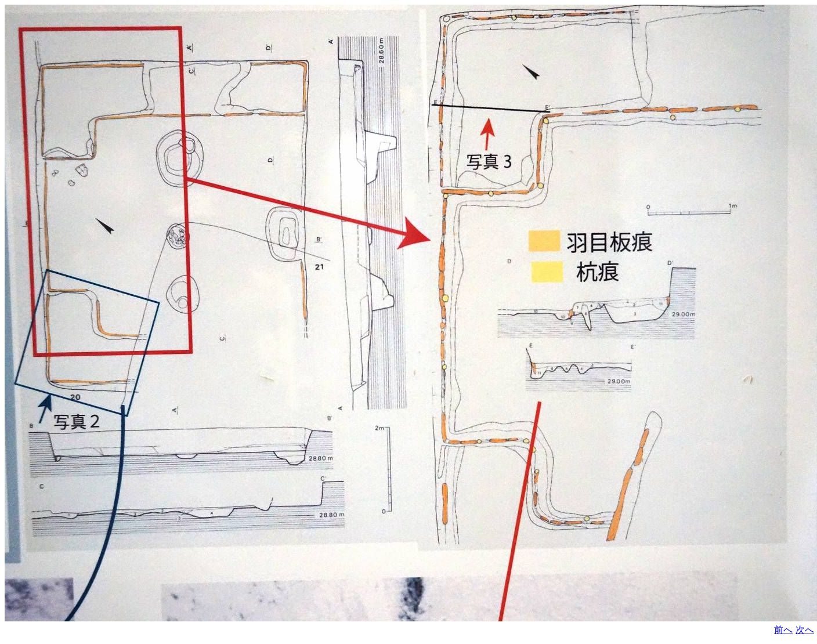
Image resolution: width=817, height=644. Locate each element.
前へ (783, 630)
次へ (805, 630)
